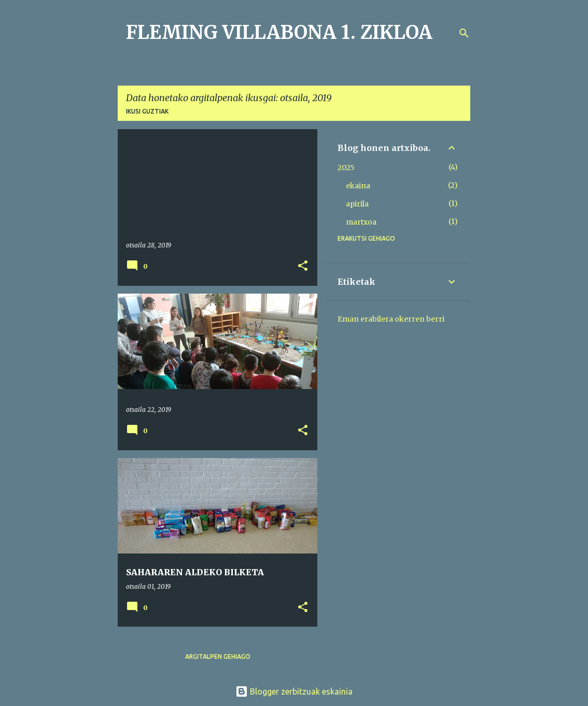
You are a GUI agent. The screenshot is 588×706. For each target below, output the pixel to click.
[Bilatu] (464, 33)
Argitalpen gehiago (218, 656)
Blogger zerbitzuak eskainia (294, 691)
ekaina (358, 186)
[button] (303, 266)
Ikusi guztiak (147, 111)
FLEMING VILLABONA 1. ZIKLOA (279, 32)
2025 (346, 168)
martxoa (361, 222)
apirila (357, 204)
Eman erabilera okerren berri (391, 319)
